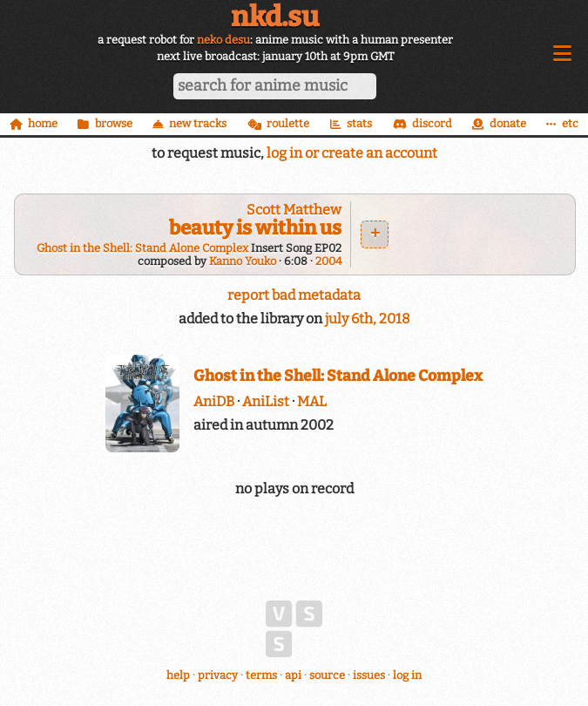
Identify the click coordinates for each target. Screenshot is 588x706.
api (293, 675)
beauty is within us (255, 228)
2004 (328, 261)
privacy (218, 675)
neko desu (223, 40)
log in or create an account (352, 153)
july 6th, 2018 (368, 319)
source (327, 675)
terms (261, 675)
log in (407, 675)
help (178, 675)
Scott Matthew (294, 210)
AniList (266, 401)
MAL (312, 401)
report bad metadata (294, 295)
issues (369, 675)
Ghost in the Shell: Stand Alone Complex (142, 248)
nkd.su (275, 17)
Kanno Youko (243, 261)
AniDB (214, 401)
